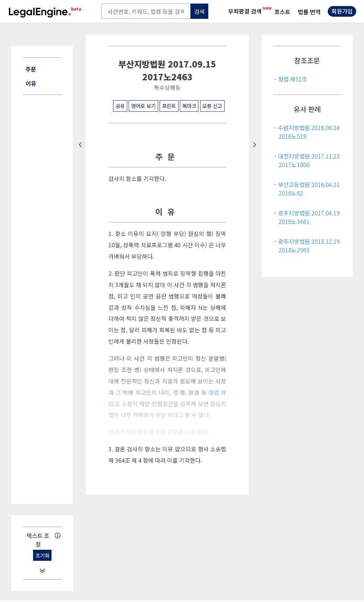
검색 (199, 11)
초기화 (42, 555)
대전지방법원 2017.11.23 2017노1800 (309, 160)
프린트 (169, 106)
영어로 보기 (143, 106)
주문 (31, 69)
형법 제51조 (293, 79)
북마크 (189, 106)
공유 (120, 106)
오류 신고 (212, 106)
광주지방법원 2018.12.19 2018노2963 (309, 246)
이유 (31, 83)
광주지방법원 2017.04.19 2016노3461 (309, 217)
